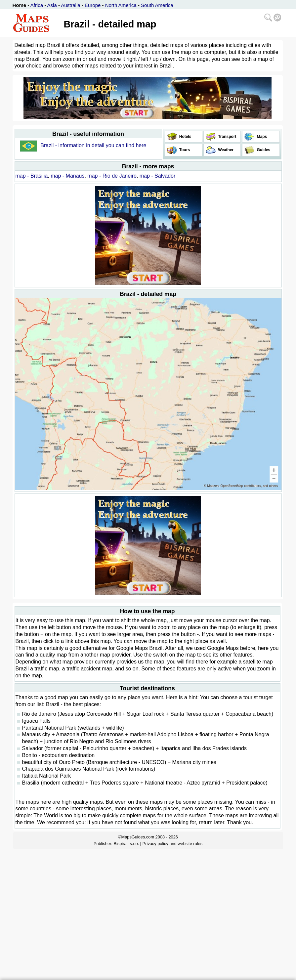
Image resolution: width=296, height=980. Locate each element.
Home (20, 5)
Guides (263, 150)
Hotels (185, 137)
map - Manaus (67, 176)
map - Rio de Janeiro (112, 176)
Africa (37, 5)
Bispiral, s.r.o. (126, 844)
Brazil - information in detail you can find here (93, 145)
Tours (184, 150)
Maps (261, 137)
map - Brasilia (32, 176)
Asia (52, 5)
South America (157, 5)
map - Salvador (158, 176)
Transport (227, 137)
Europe (93, 5)
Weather (225, 150)
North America (121, 5)
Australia (70, 5)
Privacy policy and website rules (172, 844)
